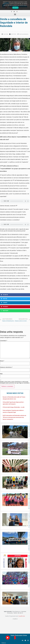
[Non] (27, 5)
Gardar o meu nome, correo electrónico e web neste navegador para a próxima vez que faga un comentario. (15, 382)
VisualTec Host (22, 616)
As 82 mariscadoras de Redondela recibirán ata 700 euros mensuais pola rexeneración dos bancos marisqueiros (14, 417)
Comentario (4, 341)
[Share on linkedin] (15, 303)
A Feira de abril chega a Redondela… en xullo (14, 407)
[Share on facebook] (15, 295)
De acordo (15, 8)
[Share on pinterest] (15, 307)
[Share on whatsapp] (15, 311)
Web (1, 374)
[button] (15, 14)
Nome (2, 361)
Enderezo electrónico (6, 367)
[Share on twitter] (15, 299)
